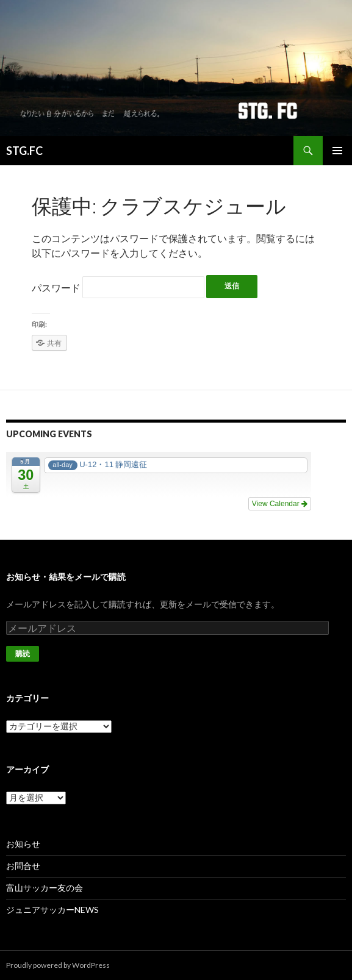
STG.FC (24, 151)
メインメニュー (337, 151)
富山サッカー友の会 (45, 888)
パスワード (118, 288)
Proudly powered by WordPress (58, 965)
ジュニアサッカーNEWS (52, 910)
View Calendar (280, 504)
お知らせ (23, 844)
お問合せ (23, 866)
